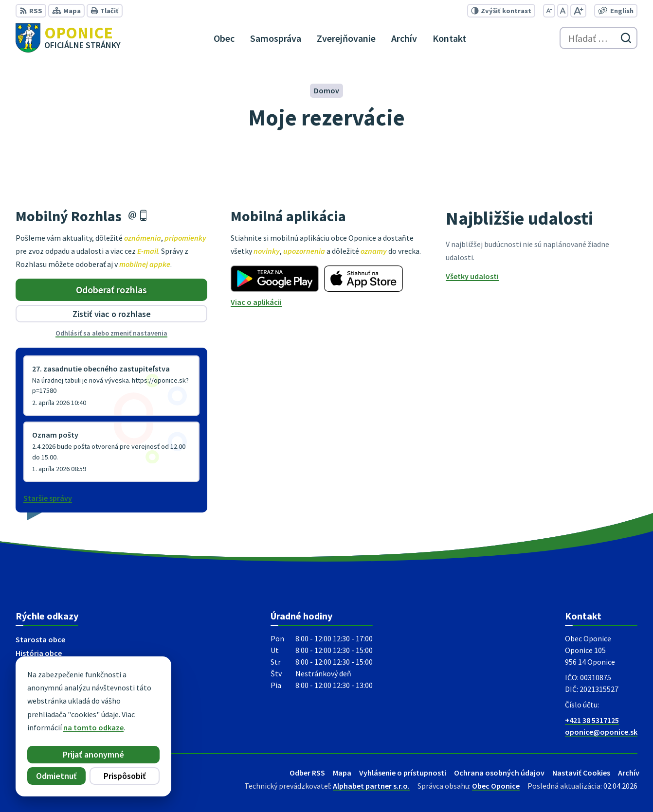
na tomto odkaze (93, 727)
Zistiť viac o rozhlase (112, 314)
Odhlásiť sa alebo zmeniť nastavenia (111, 333)
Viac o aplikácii (256, 302)
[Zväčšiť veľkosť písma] (578, 11)
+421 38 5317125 (592, 720)
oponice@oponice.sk (601, 732)
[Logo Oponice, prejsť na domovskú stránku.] (68, 38)
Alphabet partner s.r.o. (371, 786)
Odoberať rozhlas (111, 290)
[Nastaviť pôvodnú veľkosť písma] (563, 11)
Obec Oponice (496, 786)
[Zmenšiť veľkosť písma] (549, 11)
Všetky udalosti (472, 276)
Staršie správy (48, 498)
